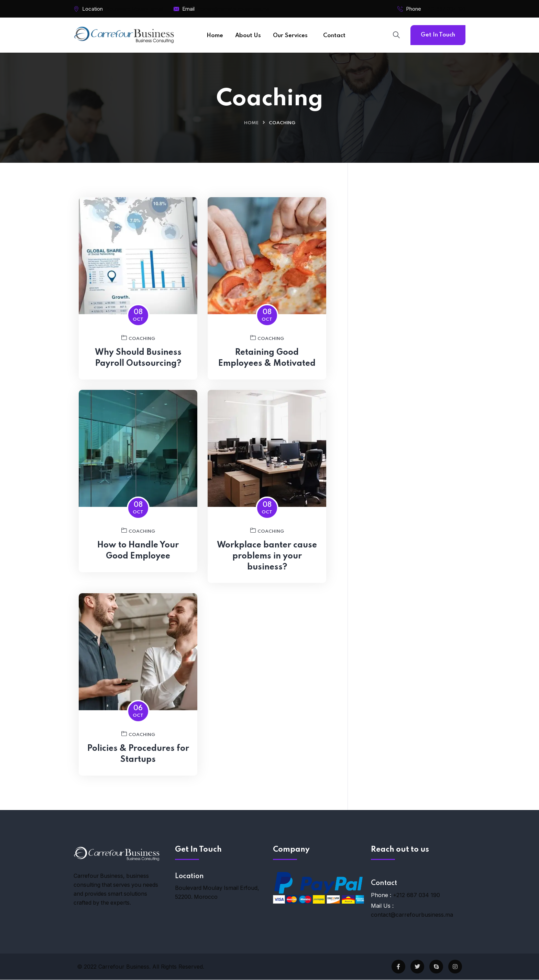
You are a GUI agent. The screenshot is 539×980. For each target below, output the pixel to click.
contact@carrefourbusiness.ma (412, 915)
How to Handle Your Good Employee (138, 556)
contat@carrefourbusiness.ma (234, 9)
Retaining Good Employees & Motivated (267, 364)
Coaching (138, 343)
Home (251, 123)
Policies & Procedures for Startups (138, 760)
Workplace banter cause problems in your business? (267, 562)
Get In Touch (438, 35)
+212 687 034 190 (445, 9)
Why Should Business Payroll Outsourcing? (138, 364)
